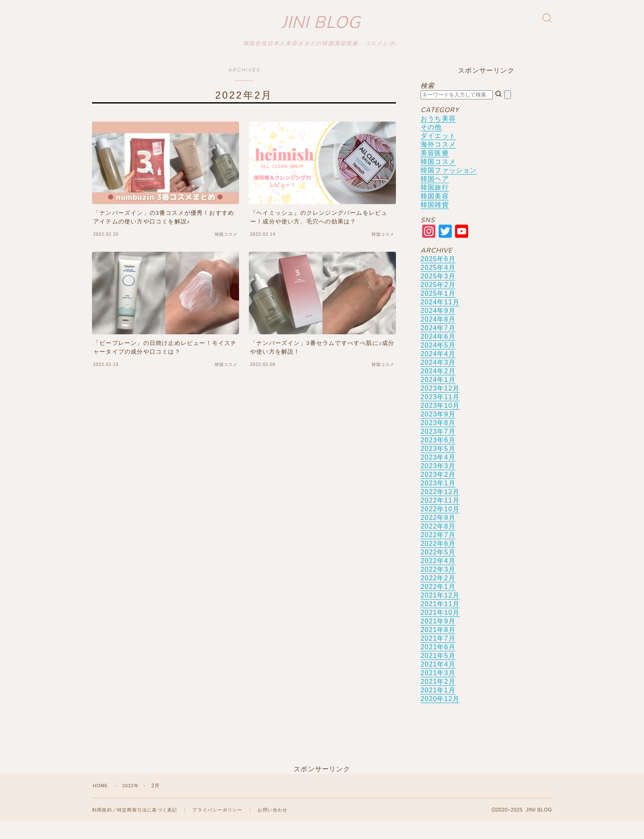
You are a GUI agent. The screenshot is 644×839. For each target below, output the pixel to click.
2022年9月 (438, 534)
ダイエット (438, 152)
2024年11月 (440, 318)
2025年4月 (438, 284)
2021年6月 (438, 663)
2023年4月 (438, 474)
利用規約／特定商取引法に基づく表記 (138, 827)
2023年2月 (438, 491)
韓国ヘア (435, 195)
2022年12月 (440, 508)
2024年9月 (438, 327)
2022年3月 (438, 586)
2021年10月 (440, 629)
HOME (101, 802)
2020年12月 (440, 715)
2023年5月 (438, 465)
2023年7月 (438, 448)
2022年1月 (438, 603)
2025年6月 (438, 275)
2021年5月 (438, 672)
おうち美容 (438, 135)
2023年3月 (438, 482)
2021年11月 (440, 620)
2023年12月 (440, 405)
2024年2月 (438, 387)
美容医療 (435, 169)
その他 (431, 144)
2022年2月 (438, 594)
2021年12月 (440, 612)
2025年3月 (438, 293)
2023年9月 (438, 431)
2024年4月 (438, 370)
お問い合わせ (285, 827)
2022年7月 (438, 551)
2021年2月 (438, 698)
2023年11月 (440, 413)
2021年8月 (438, 646)
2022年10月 (440, 525)
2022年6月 (438, 560)
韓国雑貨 (435, 221)
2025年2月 (438, 301)
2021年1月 (438, 707)
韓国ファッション (449, 187)
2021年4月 (438, 681)
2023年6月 (438, 456)
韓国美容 (435, 213)
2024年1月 (438, 396)
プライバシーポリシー (226, 827)
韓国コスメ (438, 178)
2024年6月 (438, 353)
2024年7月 (438, 344)
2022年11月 (440, 517)
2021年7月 (438, 655)
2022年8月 (438, 543)
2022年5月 (438, 569)
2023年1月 (438, 500)
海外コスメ (438, 161)
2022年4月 (438, 577)
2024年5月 (438, 362)
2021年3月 (438, 689)
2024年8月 (438, 336)
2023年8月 (438, 439)
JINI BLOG (321, 31)
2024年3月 (438, 379)
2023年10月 (440, 422)
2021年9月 (438, 638)
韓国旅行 (435, 204)
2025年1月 (438, 310)
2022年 (133, 802)
